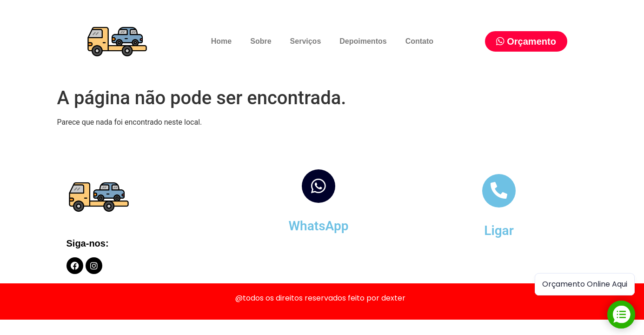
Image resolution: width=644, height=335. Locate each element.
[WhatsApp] (319, 186)
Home (221, 41)
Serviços (306, 41)
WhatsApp (318, 226)
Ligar (499, 231)
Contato (419, 41)
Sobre (261, 41)
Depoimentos (363, 41)
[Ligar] (499, 191)
